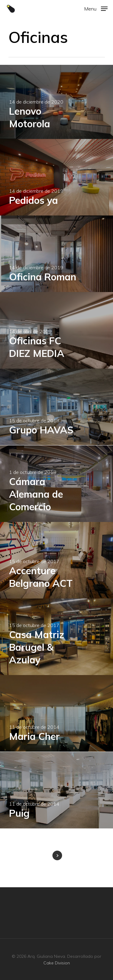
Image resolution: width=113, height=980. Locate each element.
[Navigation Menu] (96, 8)
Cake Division (57, 963)
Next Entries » (57, 855)
